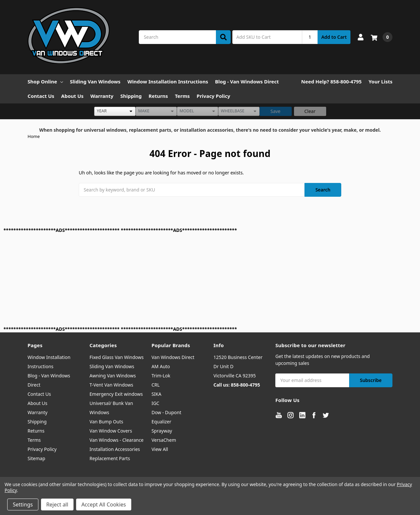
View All (160, 449)
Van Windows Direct (173, 357)
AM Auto (161, 366)
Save (275, 111)
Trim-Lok (161, 376)
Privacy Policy (213, 96)
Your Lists (380, 81)
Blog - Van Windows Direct (247, 81)
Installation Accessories (115, 449)
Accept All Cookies (104, 504)
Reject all (57, 504)
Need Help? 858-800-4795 (331, 81)
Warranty (102, 96)
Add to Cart (334, 37)
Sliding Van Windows (95, 81)
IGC (156, 403)
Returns (158, 96)
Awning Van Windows (113, 376)
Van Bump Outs (106, 422)
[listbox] (115, 111)
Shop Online (45, 81)
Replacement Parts (110, 458)
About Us (72, 96)
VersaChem (164, 440)
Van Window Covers (111, 431)
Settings (23, 504)
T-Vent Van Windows (111, 385)
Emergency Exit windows (116, 394)
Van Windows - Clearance (117, 440)
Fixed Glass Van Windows (117, 357)
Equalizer (161, 422)
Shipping (131, 96)
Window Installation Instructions (168, 81)
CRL (156, 385)
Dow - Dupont (167, 412)
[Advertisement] (200, 280)
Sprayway (162, 431)
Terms (182, 96)
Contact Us (41, 96)
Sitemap (36, 458)
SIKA (157, 394)
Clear (310, 111)
